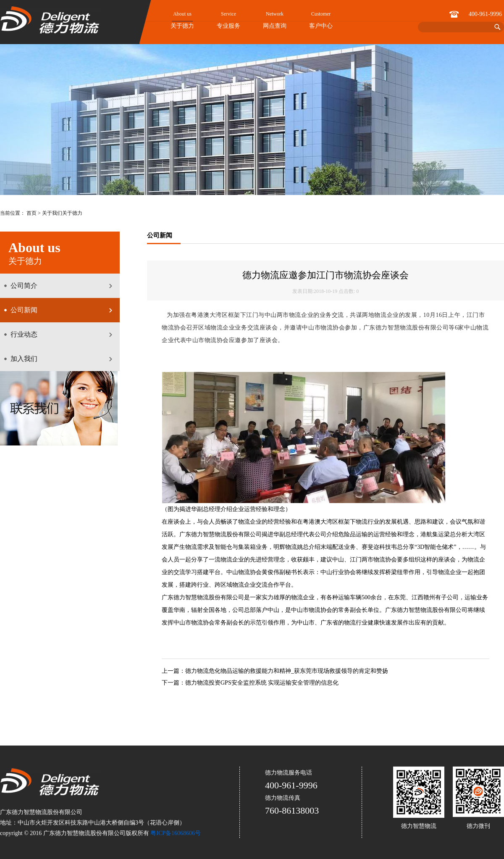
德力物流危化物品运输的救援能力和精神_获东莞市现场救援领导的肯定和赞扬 (287, 671)
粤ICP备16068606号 (176, 833)
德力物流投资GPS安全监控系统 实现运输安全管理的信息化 (262, 683)
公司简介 (24, 286)
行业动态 (24, 334)
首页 (31, 213)
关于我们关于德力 (62, 213)
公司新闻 (24, 310)
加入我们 (24, 359)
